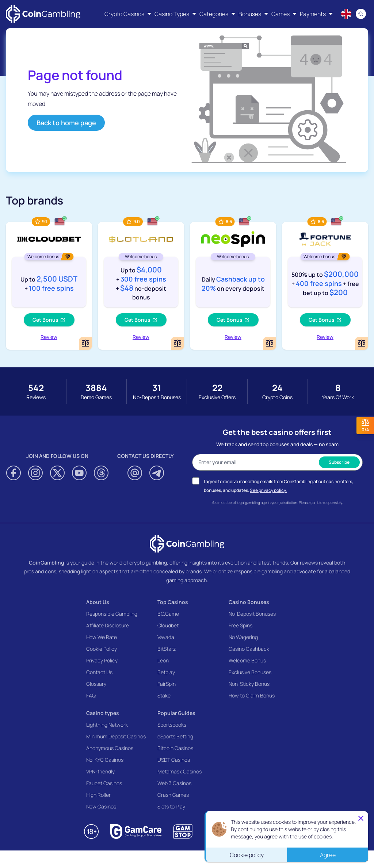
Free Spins (241, 625)
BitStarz (167, 649)
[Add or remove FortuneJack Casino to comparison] (362, 343)
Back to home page (66, 123)
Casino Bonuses (249, 602)
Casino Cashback (249, 649)
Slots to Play (171, 806)
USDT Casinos (174, 760)
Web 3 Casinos (174, 783)
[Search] (361, 14)
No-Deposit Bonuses (252, 614)
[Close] (361, 818)
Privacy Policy (102, 660)
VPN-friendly (100, 771)
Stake (164, 695)
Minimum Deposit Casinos (116, 736)
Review (49, 337)
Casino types (103, 713)
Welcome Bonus (247, 660)
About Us (98, 602)
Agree (328, 855)
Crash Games (173, 795)
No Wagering (243, 637)
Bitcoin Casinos (175, 748)
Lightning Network (107, 725)
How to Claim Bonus (252, 695)
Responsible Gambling (112, 614)
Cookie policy (247, 855)
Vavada (166, 637)
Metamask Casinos (180, 771)
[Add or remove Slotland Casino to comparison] (178, 343)
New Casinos (101, 806)
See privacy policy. (268, 490)
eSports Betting (175, 736)
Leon (163, 660)
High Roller (98, 795)
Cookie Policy (102, 649)
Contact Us (99, 672)
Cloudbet (168, 625)
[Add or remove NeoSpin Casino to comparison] (270, 343)
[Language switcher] (346, 14)
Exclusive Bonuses (250, 672)
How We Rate (102, 637)
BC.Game (168, 614)
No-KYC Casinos (105, 760)
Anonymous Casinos (110, 748)
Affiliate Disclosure (108, 625)
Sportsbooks (172, 725)
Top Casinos (173, 602)
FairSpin (167, 684)
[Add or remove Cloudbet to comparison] (85, 343)
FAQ (91, 695)
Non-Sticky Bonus (249, 684)
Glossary (96, 684)
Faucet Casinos (104, 783)
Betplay (166, 672)
